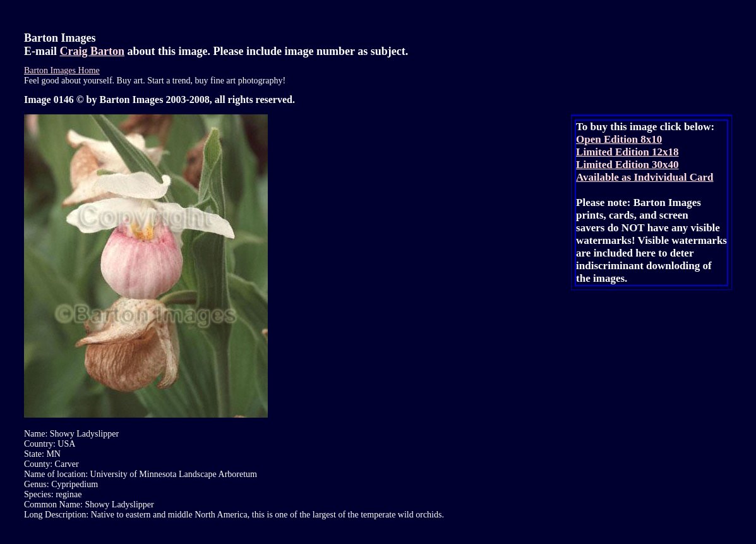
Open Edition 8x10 (619, 139)
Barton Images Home (62, 70)
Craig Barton (93, 51)
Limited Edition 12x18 (627, 152)
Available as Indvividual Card (645, 177)
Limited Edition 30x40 (627, 165)
